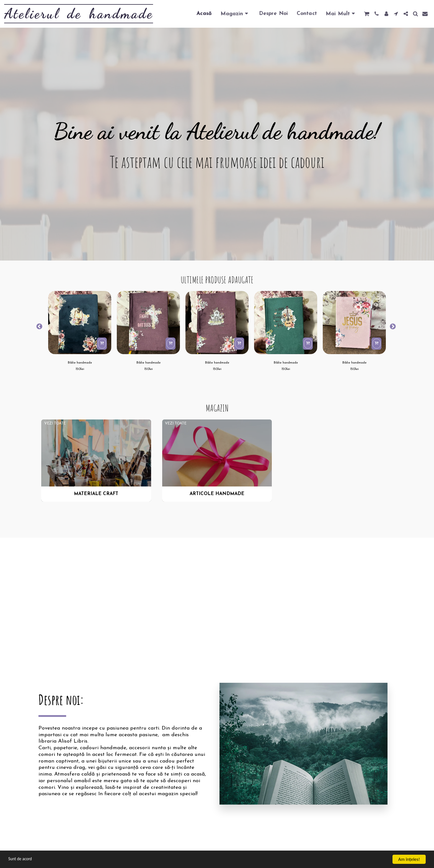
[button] (367, 14)
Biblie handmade (80, 363)
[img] (80, 323)
